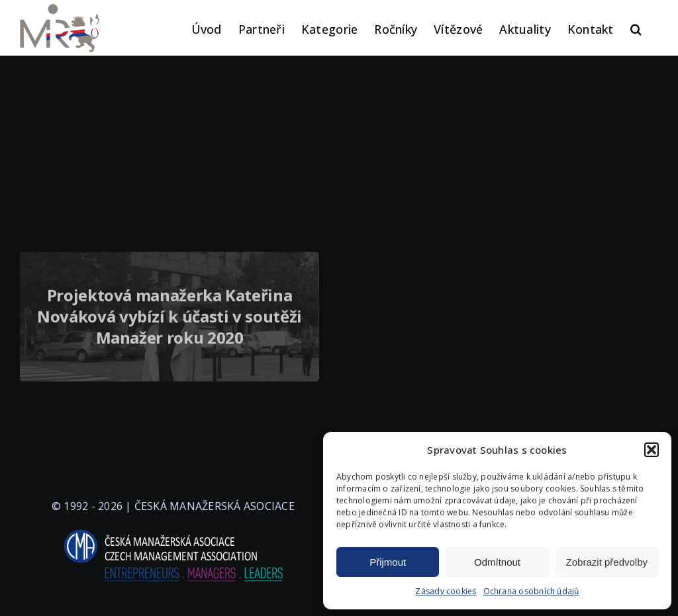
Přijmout (388, 562)
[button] (652, 450)
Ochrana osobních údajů (531, 591)
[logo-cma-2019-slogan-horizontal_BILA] (173, 530)
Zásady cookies (446, 591)
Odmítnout (497, 562)
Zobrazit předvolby (607, 562)
